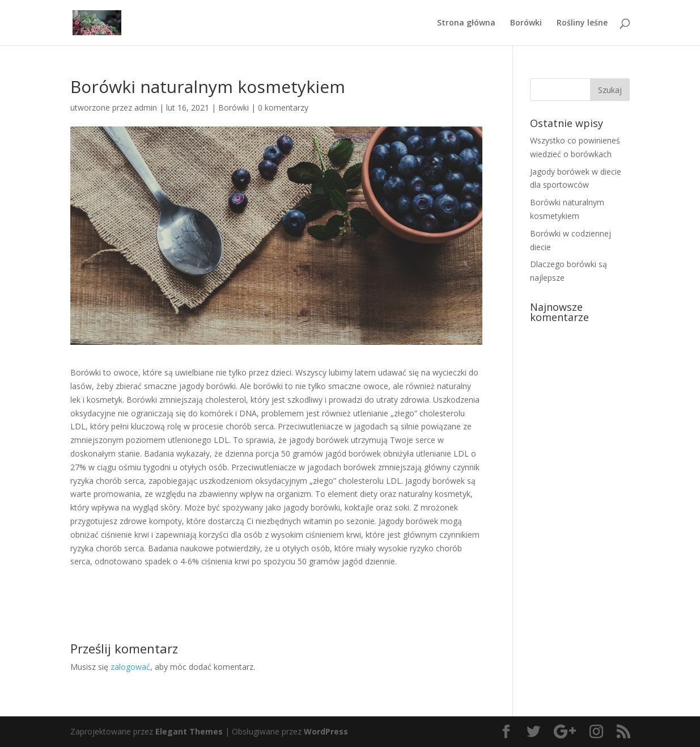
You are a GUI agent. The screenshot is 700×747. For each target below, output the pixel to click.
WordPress (326, 731)
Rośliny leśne (582, 23)
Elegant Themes (189, 731)
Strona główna (466, 23)
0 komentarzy (283, 107)
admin (146, 107)
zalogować (130, 667)
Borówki (526, 23)
